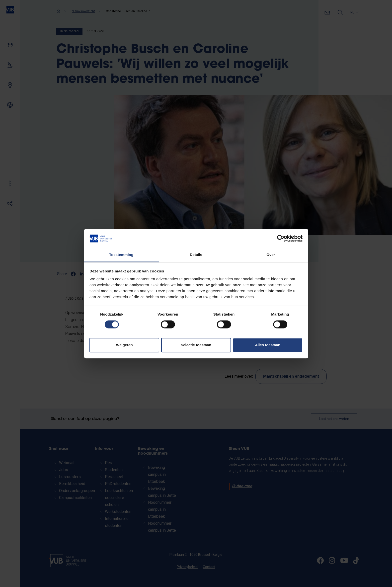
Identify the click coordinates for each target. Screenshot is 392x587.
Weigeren (124, 345)
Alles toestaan (268, 345)
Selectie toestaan (196, 345)
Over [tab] (271, 255)
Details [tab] (196, 255)
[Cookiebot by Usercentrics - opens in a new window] (281, 238)
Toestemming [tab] (121, 255)
